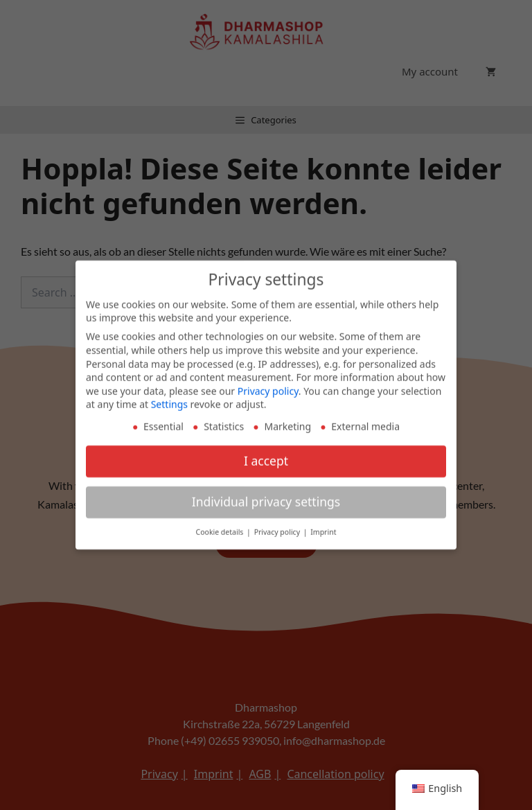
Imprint (323, 527)
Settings (169, 399)
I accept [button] (266, 455)
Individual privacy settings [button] (266, 496)
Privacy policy (268, 385)
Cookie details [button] (221, 527)
